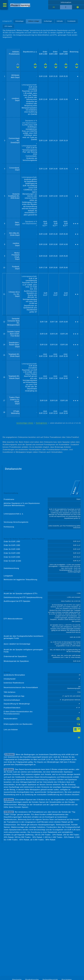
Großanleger (48, 21)
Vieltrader (60, 21)
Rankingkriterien (42, 423)
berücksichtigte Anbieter (25, 423)
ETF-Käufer (8, 26)
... (81, 76)
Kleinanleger (20, 21)
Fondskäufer (72, 21)
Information (66, 2)
